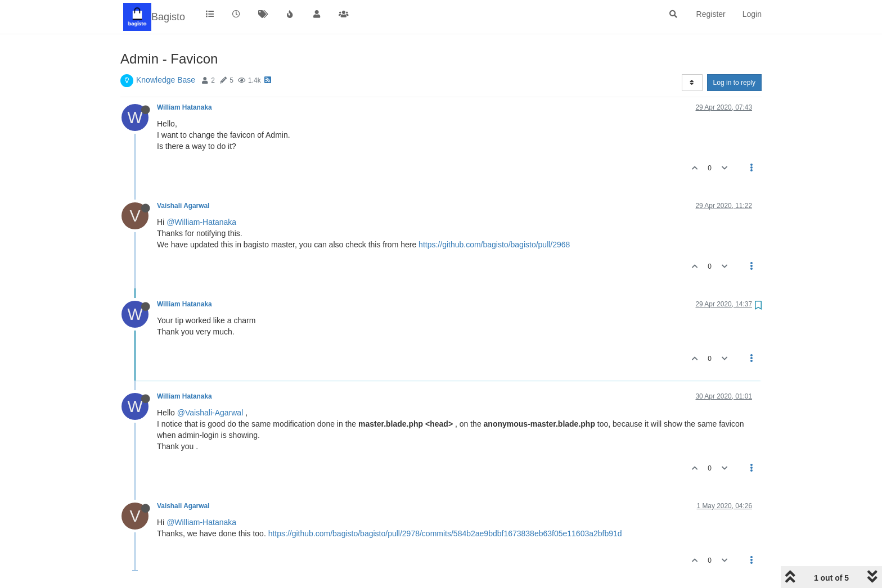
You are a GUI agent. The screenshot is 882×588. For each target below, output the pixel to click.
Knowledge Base (166, 80)
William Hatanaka (184, 107)
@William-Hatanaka (201, 222)
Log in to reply (734, 83)
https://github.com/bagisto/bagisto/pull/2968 (494, 245)
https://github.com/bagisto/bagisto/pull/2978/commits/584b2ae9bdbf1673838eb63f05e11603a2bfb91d (445, 533)
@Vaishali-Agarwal (210, 413)
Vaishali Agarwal (183, 206)
